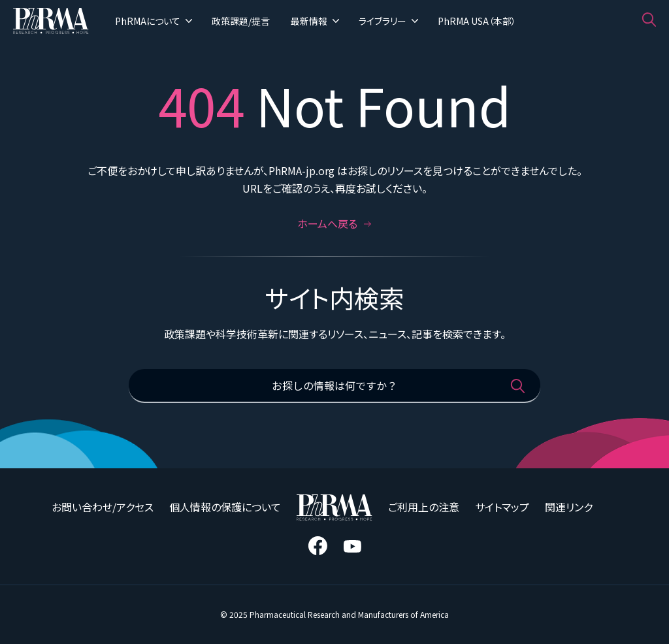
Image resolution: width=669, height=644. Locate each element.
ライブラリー (388, 21)
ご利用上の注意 (424, 507)
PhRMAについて (154, 21)
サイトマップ (502, 507)
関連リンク (569, 507)
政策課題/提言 (241, 21)
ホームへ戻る (334, 223)
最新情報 (315, 21)
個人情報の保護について (225, 507)
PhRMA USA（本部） (477, 21)
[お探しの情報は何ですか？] (334, 386)
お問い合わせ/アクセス (103, 507)
